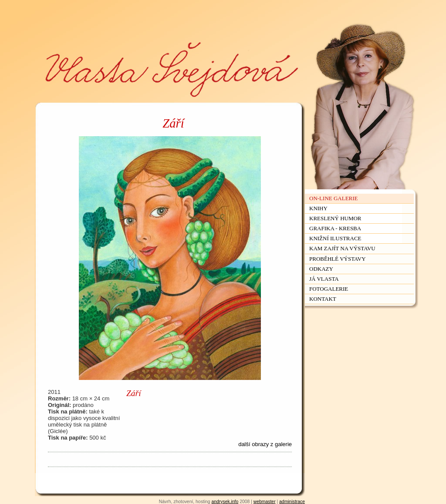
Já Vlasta (324, 279)
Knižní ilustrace (335, 238)
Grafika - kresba (335, 228)
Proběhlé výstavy (338, 259)
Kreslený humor (335, 218)
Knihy (318, 208)
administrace (292, 502)
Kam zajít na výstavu (342, 248)
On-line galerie (334, 198)
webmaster (265, 502)
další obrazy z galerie (265, 444)
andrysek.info (225, 502)
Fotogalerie (329, 289)
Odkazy (321, 269)
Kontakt (323, 299)
